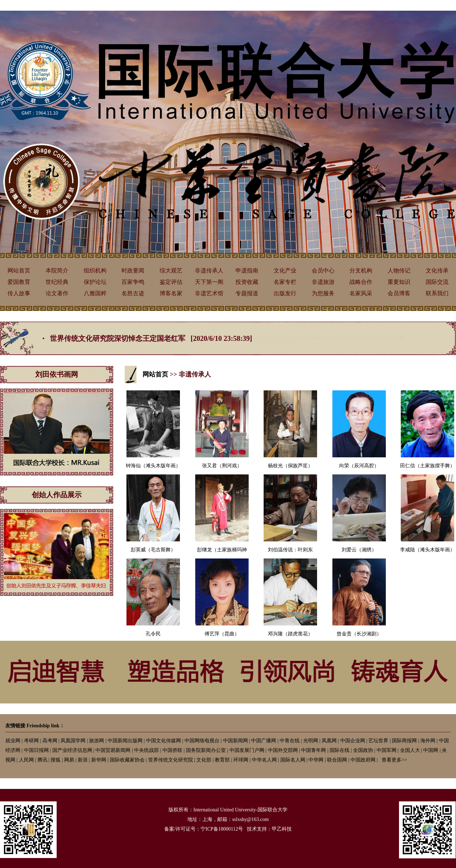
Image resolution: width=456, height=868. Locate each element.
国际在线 (340, 750)
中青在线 (290, 741)
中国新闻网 (235, 741)
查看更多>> (394, 760)
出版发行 (285, 293)
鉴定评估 (171, 282)
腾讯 (42, 760)
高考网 (50, 741)
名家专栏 (285, 282)
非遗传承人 (209, 271)
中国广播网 (264, 741)
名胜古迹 (133, 293)
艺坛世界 (378, 741)
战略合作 (361, 282)
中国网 (431, 750)
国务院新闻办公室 (206, 750)
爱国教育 (19, 282)
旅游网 (97, 741)
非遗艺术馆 (209, 293)
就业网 (13, 741)
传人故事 (19, 293)
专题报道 (247, 293)
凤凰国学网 (73, 741)
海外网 (428, 741)
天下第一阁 (209, 282)
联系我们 (437, 293)
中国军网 (387, 750)
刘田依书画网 (57, 374)
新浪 (83, 760)
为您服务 (323, 293)
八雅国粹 (95, 293)
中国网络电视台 (202, 741)
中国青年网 (313, 750)
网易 (69, 760)
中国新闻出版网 (125, 741)
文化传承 (437, 271)
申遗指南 (247, 271)
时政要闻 (133, 271)
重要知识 (399, 282)
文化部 (204, 760)
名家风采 (361, 293)
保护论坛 (95, 282)
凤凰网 (329, 741)
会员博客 (399, 293)
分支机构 (361, 271)
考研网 (31, 741)
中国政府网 (363, 760)
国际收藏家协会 (127, 760)
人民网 (26, 760)
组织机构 (95, 271)
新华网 (99, 760)
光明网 (311, 741)
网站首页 (19, 271)
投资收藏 (247, 282)
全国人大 (410, 750)
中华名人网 (264, 760)
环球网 (241, 760)
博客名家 (171, 293)
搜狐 (56, 760)
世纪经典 (57, 282)
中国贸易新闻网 (113, 750)
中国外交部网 (283, 750)
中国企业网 (353, 741)
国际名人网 (293, 760)
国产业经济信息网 (72, 750)
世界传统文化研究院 (171, 760)
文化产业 (285, 271)
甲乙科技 (282, 829)
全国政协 (363, 750)
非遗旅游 (323, 282)
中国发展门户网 (247, 750)
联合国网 (337, 760)
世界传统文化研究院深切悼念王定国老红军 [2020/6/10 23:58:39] (151, 338)
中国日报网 (36, 750)
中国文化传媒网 (164, 741)
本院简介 (57, 271)
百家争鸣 (133, 282)
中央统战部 (146, 750)
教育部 (222, 760)
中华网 (316, 760)
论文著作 (57, 293)
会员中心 (323, 271)
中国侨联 (172, 750)
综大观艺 (171, 271)
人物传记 (399, 271)
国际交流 (437, 282)
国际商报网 (404, 741)
